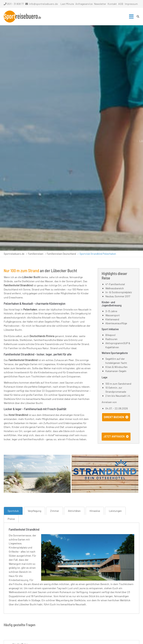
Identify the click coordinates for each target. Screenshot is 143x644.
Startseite (22, 17)
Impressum (131, 4)
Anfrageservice (84, 4)
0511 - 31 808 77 (14, 4)
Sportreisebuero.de (14, 254)
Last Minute (67, 4)
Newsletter (100, 4)
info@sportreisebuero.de (43, 4)
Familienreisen (36, 254)
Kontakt (112, 4)
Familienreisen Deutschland (61, 254)
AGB (121, 4)
